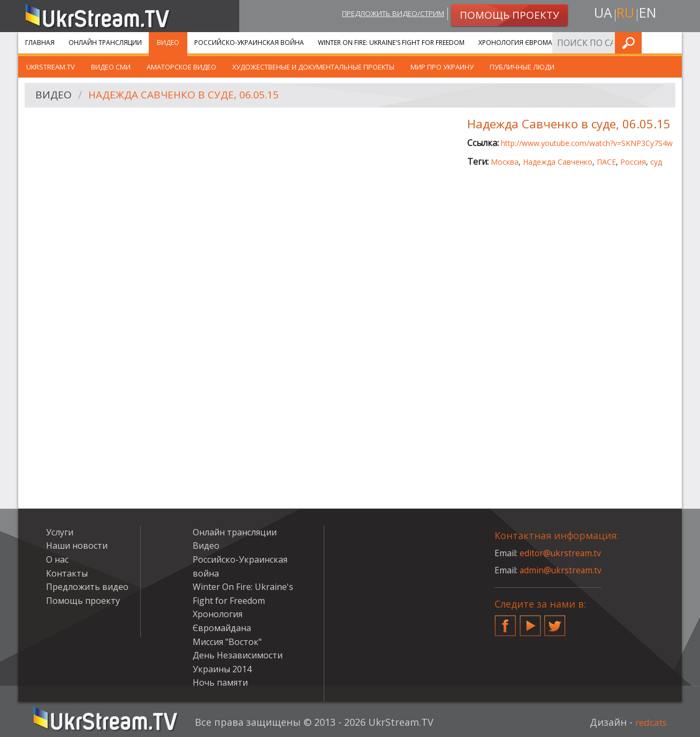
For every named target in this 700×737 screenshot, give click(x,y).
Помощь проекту (83, 601)
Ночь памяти (220, 682)
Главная (40, 43)
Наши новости (77, 546)
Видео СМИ (111, 67)
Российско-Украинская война (249, 43)
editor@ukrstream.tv (561, 553)
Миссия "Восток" (227, 642)
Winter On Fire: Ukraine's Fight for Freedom (391, 43)
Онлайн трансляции (105, 43)
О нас (57, 559)
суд (656, 162)
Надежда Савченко (558, 162)
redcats (649, 722)
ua (601, 14)
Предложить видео (87, 587)
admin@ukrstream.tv (561, 570)
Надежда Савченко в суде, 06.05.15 (188, 95)
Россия (633, 162)
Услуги (601, 43)
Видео (168, 43)
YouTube (530, 621)
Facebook (505, 621)
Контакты (67, 573)
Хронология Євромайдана (527, 43)
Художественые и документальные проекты (313, 67)
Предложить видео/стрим (386, 14)
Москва (505, 162)
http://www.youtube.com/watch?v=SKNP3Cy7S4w (587, 143)
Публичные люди (522, 67)
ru (625, 14)
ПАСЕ (606, 162)
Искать (671, 43)
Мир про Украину (442, 67)
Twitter (555, 621)
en (649, 14)
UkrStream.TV (51, 67)
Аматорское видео (181, 67)
